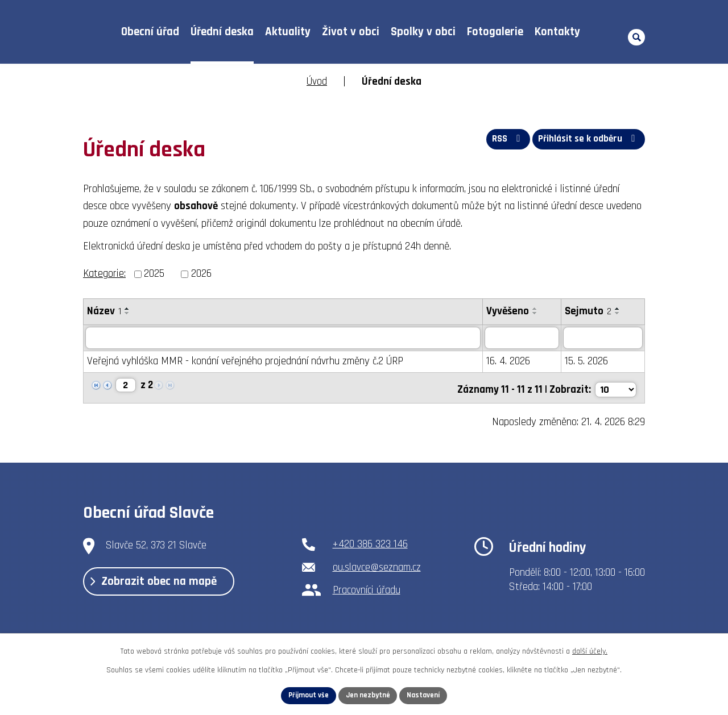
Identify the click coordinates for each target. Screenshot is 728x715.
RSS (501, 142)
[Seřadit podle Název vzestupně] (127, 309)
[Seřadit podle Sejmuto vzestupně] (618, 309)
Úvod (96, 32)
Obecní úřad (150, 32)
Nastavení (427, 695)
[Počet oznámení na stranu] (615, 387)
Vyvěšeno (508, 311)
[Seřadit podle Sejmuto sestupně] (618, 313)
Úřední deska (222, 32)
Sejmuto (588, 311)
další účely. (590, 650)
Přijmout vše (305, 695)
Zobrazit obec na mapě (163, 584)
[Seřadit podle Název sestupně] (127, 313)
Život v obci (351, 32)
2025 (154, 274)
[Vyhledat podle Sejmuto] (603, 338)
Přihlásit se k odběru (587, 142)
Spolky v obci (423, 32)
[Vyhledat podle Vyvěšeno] (522, 338)
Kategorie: (104, 274)
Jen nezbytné (368, 695)
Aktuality (288, 32)
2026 (201, 274)
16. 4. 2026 (508, 362)
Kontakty (557, 32)
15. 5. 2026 (586, 362)
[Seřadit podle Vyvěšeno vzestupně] (535, 309)
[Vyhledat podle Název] (283, 338)
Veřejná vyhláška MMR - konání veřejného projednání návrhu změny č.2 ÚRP (245, 362)
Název (104, 311)
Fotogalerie (495, 32)
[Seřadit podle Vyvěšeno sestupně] (535, 313)
